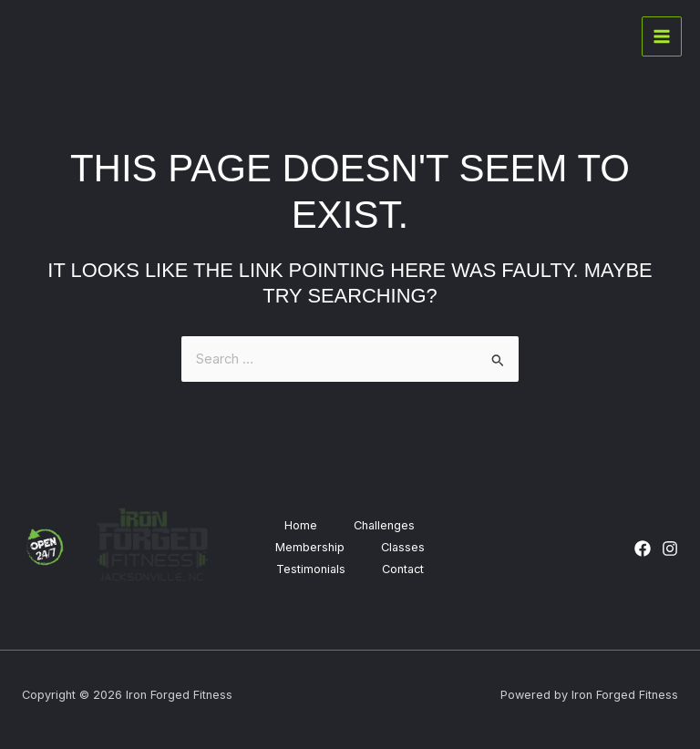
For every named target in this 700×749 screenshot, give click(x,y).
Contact (403, 569)
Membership (310, 547)
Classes (403, 547)
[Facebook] (643, 549)
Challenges (384, 525)
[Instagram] (670, 549)
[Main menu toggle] (662, 36)
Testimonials (311, 569)
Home (301, 525)
